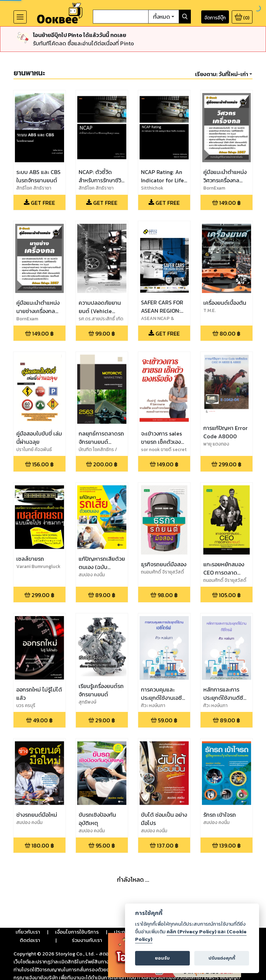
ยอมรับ (162, 958)
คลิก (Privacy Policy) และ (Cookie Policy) (191, 935)
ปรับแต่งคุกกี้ (222, 958)
